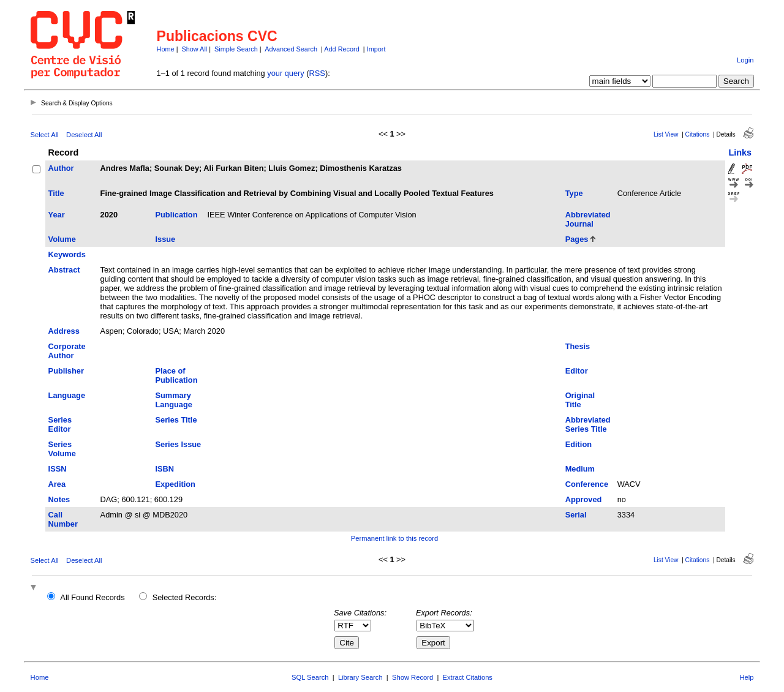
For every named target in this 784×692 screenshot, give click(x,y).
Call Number (63, 519)
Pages (577, 239)
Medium (580, 469)
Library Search (360, 677)
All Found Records (92, 597)
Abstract (64, 270)
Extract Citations (468, 677)
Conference (587, 484)
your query (285, 73)
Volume (62, 239)
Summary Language (173, 400)
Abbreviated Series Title (588, 424)
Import (376, 49)
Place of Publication (176, 375)
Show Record (413, 677)
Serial (576, 515)
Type (574, 193)
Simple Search (236, 49)
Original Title (580, 400)
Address (64, 331)
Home (166, 49)
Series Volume (62, 449)
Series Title (176, 420)
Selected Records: (185, 597)
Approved (584, 499)
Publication (176, 215)
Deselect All (84, 135)
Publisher (66, 371)
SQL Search (310, 677)
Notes (59, 499)
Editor (577, 371)
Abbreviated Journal (588, 219)
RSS (317, 73)
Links (740, 152)
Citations (698, 134)
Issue (165, 239)
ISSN (58, 469)
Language (67, 395)
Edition (579, 444)
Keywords (67, 254)
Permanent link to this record (394, 538)
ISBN (164, 469)
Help (746, 677)
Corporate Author (67, 351)
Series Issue (178, 444)
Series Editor (60, 424)
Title (56, 193)
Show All (195, 49)
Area (57, 484)
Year (57, 215)
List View (666, 134)
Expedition (175, 484)
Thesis (578, 346)
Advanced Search (291, 49)
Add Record (341, 49)
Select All (45, 135)
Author (61, 168)
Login (745, 60)
